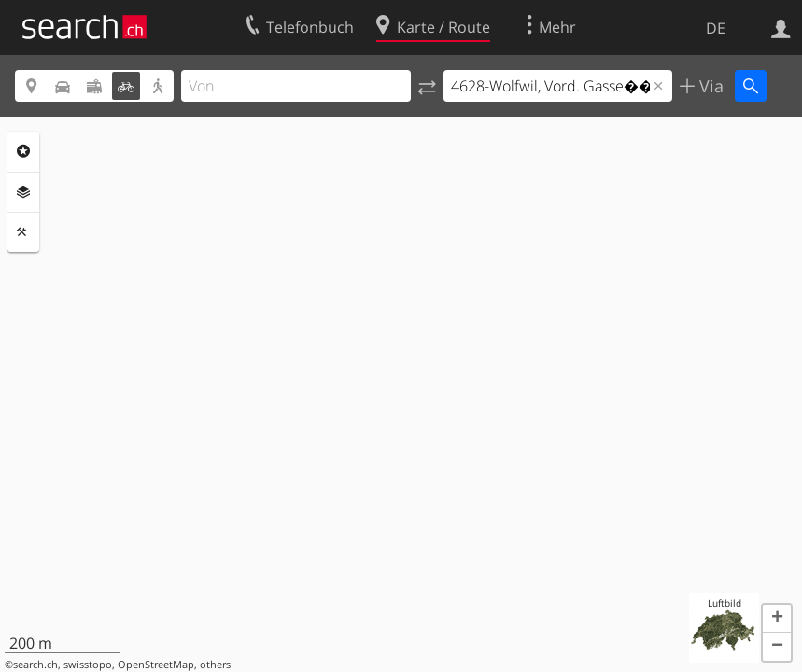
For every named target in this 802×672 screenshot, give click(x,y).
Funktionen (23, 232)
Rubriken (23, 151)
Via (709, 86)
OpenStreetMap (156, 665)
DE (716, 28)
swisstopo (88, 665)
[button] (777, 619)
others (215, 665)
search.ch (35, 665)
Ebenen (23, 192)
